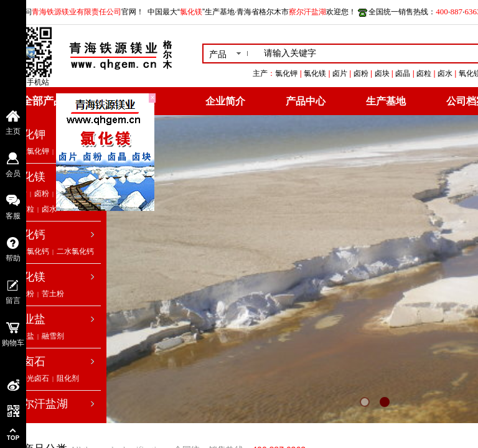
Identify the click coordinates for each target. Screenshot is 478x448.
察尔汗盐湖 (40, 404)
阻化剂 (68, 378)
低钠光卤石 (30, 378)
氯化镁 (29, 177)
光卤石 (29, 362)
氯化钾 (29, 134)
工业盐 (29, 319)
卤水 (49, 209)
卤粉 (42, 194)
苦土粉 (53, 294)
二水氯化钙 (75, 251)
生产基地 (386, 101)
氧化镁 (29, 277)
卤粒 (27, 209)
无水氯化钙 (30, 251)
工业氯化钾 (30, 151)
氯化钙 (29, 235)
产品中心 (306, 101)
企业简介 (225, 101)
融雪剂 (53, 336)
